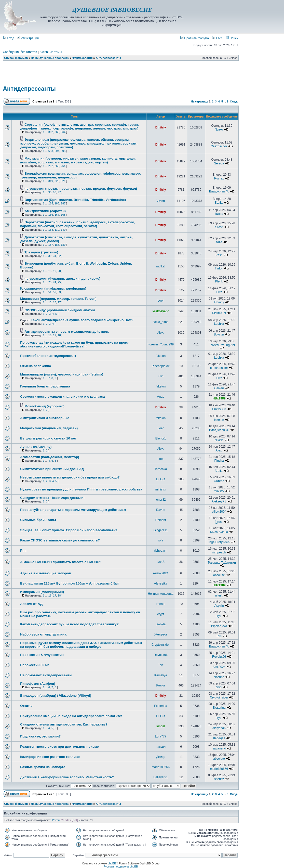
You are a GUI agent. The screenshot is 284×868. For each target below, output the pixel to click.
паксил (161, 747)
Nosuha (219, 677)
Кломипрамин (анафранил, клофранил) (53, 288)
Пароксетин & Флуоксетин (42, 655)
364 (63, 132)
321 (63, 181)
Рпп (23, 550)
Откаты (26, 706)
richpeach (160, 551)
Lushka (219, 324)
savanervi (219, 748)
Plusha (219, 461)
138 (51, 230)
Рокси (56, 820)
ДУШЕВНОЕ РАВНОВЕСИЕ (112, 10)
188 (57, 245)
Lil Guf (161, 479)
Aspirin (219, 606)
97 (59, 192)
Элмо (219, 129)
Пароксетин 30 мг (35, 665)
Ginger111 (160, 530)
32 (59, 256)
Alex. (161, 333)
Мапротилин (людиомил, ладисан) (49, 428)
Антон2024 (160, 573)
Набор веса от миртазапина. (44, 634)
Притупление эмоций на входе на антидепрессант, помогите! (71, 716)
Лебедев (219, 738)
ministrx (161, 489)
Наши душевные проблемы (50, 58)
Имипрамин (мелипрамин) (42, 592)
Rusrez (219, 178)
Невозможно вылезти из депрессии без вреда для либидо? (70, 477)
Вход (9, 38)
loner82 (160, 500)
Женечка (161, 634)
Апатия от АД (31, 604)
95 (50, 192)
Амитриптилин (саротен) (45, 211)
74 (55, 282)
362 (51, 132)
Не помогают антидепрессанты (46, 675)
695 (63, 151)
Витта (219, 214)
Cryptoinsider (161, 645)
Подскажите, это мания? (40, 736)
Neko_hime (161, 322)
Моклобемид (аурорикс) (44, 406)
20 (59, 271)
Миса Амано (219, 532)
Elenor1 (161, 438)
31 (55, 256)
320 (57, 181)
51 (50, 292)
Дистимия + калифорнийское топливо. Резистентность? (67, 777)
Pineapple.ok (161, 366)
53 (59, 292)
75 (59, 282)
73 (50, 282)
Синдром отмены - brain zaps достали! (52, 498)
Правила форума (195, 38)
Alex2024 (219, 667)
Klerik (219, 281)
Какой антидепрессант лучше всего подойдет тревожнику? (69, 624)
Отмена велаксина (36, 366)
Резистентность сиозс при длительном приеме (59, 747)
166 (51, 215)
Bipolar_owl (219, 626)
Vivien (161, 201)
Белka (219, 203)
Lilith (219, 292)
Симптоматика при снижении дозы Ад (52, 469)
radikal (161, 266)
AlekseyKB (219, 501)
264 (63, 166)
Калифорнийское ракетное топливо (50, 757)
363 (57, 132)
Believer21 (161, 777)
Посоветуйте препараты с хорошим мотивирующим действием (73, 510)
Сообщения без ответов (20, 52)
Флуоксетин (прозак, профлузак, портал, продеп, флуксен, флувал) (81, 189)
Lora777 (160, 736)
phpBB (112, 863)
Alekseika (161, 584)
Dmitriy (161, 127)
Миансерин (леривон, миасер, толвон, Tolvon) (58, 299)
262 (51, 166)
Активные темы (51, 52)
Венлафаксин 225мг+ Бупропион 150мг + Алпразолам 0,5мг (70, 583)
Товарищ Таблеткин (222, 563)
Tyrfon (219, 268)
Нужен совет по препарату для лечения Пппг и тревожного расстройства (81, 489)
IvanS (161, 562)
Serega (219, 163)
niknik (219, 595)
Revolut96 (160, 655)
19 (55, 271)
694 (57, 151)
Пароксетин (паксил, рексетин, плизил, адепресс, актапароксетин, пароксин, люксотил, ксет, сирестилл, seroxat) (77, 224)
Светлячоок (219, 146)
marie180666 (161, 767)
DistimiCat (219, 313)
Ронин (160, 685)
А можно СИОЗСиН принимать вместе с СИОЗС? (61, 562)
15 (50, 302)
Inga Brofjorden (219, 542)
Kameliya (161, 675)
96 (55, 192)
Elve (161, 665)
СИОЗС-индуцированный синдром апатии (60, 310)
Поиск (232, 38)
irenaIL (161, 604)
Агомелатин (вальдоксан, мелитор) (50, 457)
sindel (161, 726)
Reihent (161, 520)
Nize (219, 242)
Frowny (219, 302)
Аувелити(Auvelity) (36, 447)
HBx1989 (219, 398)
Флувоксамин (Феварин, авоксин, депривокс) (62, 278)
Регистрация (28, 38)
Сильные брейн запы (38, 520)
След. (234, 101)
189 (63, 245)
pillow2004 (219, 512)
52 (55, 292)
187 (63, 203)
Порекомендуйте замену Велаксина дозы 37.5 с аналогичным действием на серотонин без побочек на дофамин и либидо (81, 645)
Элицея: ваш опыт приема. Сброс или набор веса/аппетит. (69, 530)
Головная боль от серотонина (45, 386)
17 (59, 302)
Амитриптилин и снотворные (45, 418)
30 (50, 256)
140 (63, 230)
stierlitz (219, 779)
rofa (161, 540)
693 (51, 151)
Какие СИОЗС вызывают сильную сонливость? (60, 540)
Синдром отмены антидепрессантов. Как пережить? (64, 724)
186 (57, 203)
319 (51, 181)
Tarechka (161, 469)
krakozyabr (161, 311)
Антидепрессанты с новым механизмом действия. (67, 332)
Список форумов (16, 58)
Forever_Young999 (160, 344)
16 (55, 302)
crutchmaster (219, 368)
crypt (161, 614)
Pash (219, 255)
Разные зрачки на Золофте (43, 767)
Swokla (161, 624)
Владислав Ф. (219, 191)
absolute (219, 575)
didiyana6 (219, 728)
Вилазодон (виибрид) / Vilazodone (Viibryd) (56, 696)
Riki (219, 636)
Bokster (219, 334)
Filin (161, 376)
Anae (161, 397)
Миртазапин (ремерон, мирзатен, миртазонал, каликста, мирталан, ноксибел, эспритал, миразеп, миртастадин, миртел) (78, 160)
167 (57, 215)
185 (51, 203)
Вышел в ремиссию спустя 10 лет (48, 438)
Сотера (219, 481)
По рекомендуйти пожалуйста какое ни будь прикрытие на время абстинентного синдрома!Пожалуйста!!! (75, 344)
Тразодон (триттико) (41, 252)
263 (57, 166)
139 (57, 230)
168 (63, 215)
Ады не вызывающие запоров (46, 573)
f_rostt (219, 227)
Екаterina (161, 706)
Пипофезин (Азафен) (38, 684)
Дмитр (161, 757)
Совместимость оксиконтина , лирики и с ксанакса (62, 397)
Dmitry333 (219, 409)
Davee (161, 510)
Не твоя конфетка (161, 594)
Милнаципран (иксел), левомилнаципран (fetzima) (62, 374)
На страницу (199, 101)
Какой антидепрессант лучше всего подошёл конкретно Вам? (82, 320)
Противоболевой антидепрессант (48, 356)
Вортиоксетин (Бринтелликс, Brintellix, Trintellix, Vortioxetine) (75, 200)
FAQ (217, 38)
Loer (161, 301)
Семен (219, 388)
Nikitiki (219, 440)
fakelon (161, 356)
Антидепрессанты (108, 58)
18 (50, 271)
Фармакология (82, 58)
